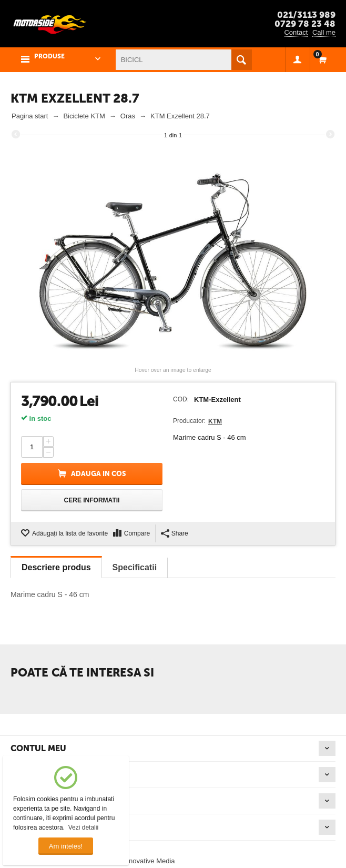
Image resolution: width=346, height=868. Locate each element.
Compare (137, 533)
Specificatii (135, 567)
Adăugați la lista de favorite (70, 533)
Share (175, 533)
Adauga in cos (98, 474)
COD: (181, 399)
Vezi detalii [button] (83, 827)
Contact (296, 32)
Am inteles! (66, 846)
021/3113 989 (306, 15)
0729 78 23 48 (305, 24)
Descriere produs (56, 567)
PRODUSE (49, 56)
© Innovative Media (145, 861)
